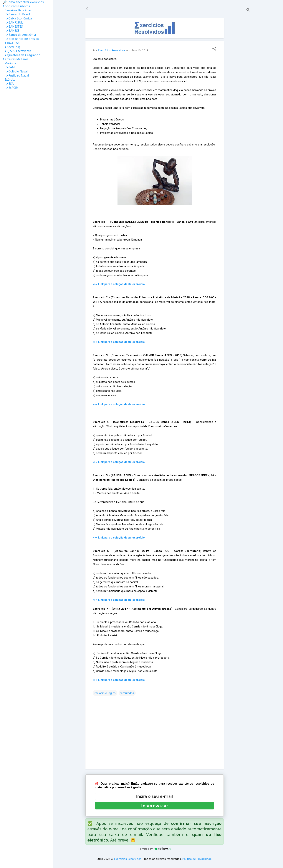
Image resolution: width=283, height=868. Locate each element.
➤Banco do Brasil (16, 14)
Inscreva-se (154, 806)
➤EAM (9, 67)
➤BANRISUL (13, 22)
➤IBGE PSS (11, 43)
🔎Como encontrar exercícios (23, 2)
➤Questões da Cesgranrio (22, 55)
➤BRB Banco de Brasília (21, 39)
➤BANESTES (13, 26)
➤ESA (8, 84)
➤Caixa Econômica (17, 18)
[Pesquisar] (248, 10)
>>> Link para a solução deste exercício (119, 284)
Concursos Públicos (16, 6)
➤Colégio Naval (15, 71)
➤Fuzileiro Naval (16, 75)
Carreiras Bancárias (17, 10)
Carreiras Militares (16, 59)
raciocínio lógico (105, 693)
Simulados (127, 693)
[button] (214, 49)
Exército (9, 79)
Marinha (10, 63)
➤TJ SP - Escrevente (17, 51)
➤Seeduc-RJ (12, 47)
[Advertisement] (239, 74)
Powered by (155, 849)
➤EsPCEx (11, 88)
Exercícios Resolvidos (128, 859)
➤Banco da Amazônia (19, 35)
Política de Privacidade (197, 859)
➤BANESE (11, 31)
